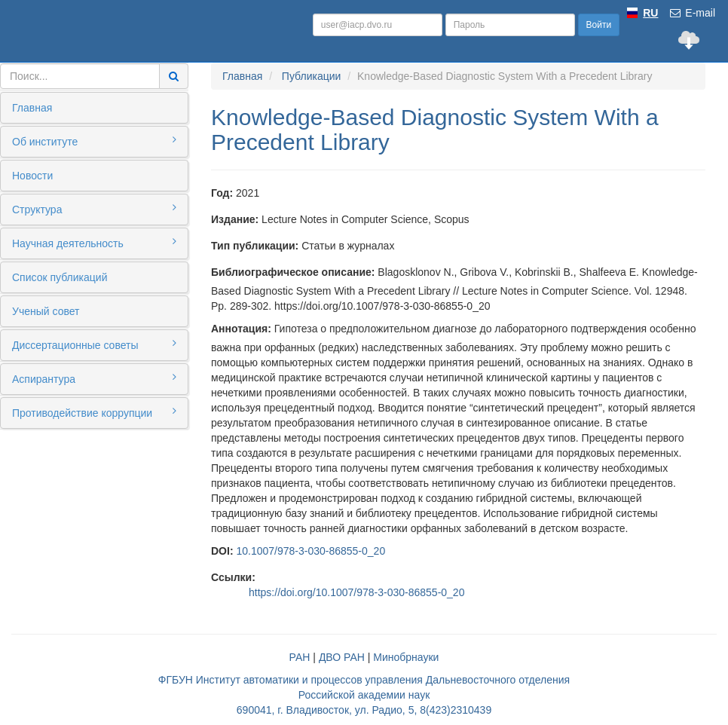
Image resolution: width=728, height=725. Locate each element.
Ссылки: (233, 577)
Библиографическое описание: (293, 272)
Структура (94, 209)
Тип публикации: (255, 246)
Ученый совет (46, 311)
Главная (32, 108)
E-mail (692, 13)
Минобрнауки (406, 657)
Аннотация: (241, 329)
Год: (222, 193)
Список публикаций (60, 277)
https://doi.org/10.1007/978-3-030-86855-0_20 (356, 592)
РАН (300, 657)
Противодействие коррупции (94, 412)
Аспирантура (94, 378)
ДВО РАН (342, 657)
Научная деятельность (94, 243)
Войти (599, 25)
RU (650, 13)
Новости (32, 176)
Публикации (311, 76)
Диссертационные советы (94, 344)
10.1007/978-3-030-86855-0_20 (310, 551)
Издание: (235, 219)
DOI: (222, 551)
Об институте (94, 141)
